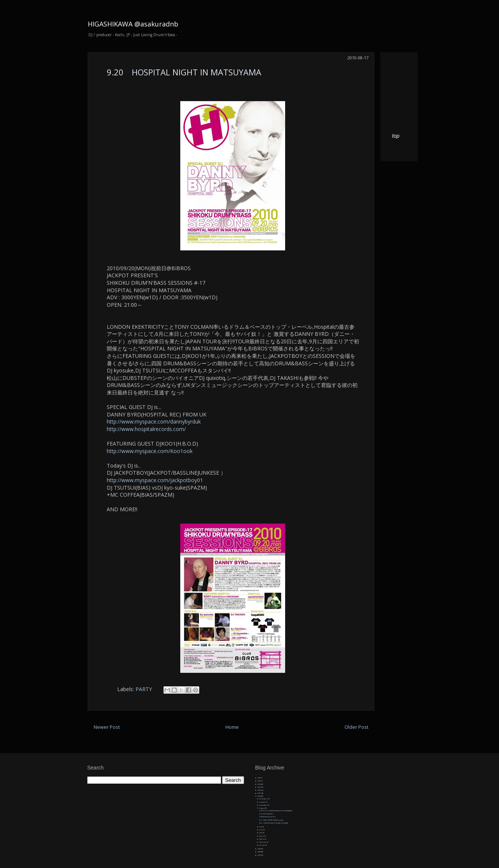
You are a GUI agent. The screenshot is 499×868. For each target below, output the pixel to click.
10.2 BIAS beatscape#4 (267, 817)
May (261, 833)
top (396, 136)
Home (232, 727)
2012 (259, 790)
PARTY (144, 689)
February (263, 842)
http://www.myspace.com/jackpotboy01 (155, 480)
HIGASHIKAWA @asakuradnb (133, 24)
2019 (259, 778)
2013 (259, 787)
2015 (259, 781)
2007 (259, 855)
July (261, 827)
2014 (259, 784)
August (262, 808)
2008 (259, 852)
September (263, 805)
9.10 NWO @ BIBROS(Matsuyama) (271, 820)
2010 (259, 796)
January (262, 845)
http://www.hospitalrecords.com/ (146, 429)
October (263, 802)
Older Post (356, 727)
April (262, 836)
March (262, 839)
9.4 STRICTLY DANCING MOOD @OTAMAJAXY (276, 811)
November (263, 799)
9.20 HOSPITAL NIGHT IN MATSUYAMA (184, 72)
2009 (259, 849)
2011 (259, 793)
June (261, 830)
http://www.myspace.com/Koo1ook (150, 451)
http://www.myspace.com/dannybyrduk (154, 421)
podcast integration (266, 814)
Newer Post (107, 727)
